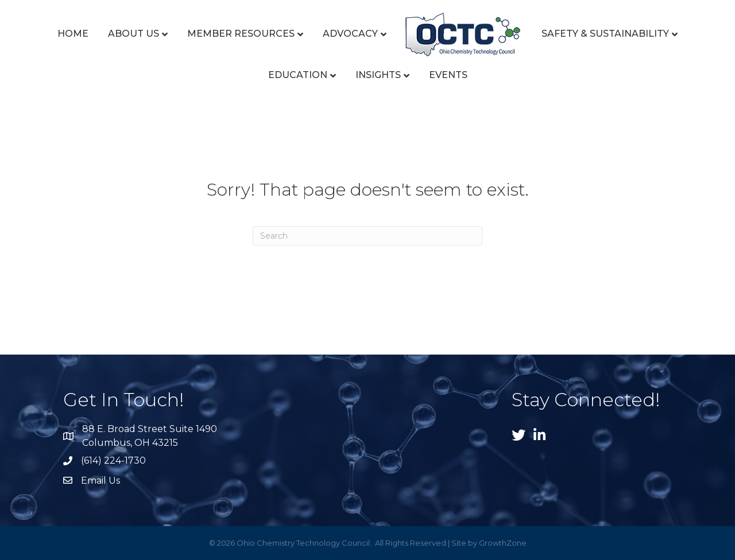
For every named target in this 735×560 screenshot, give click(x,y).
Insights (378, 75)
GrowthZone (503, 543)
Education (298, 75)
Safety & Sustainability (605, 34)
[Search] (367, 236)
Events (448, 75)
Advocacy (350, 34)
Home (73, 34)
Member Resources (241, 34)
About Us (134, 34)
